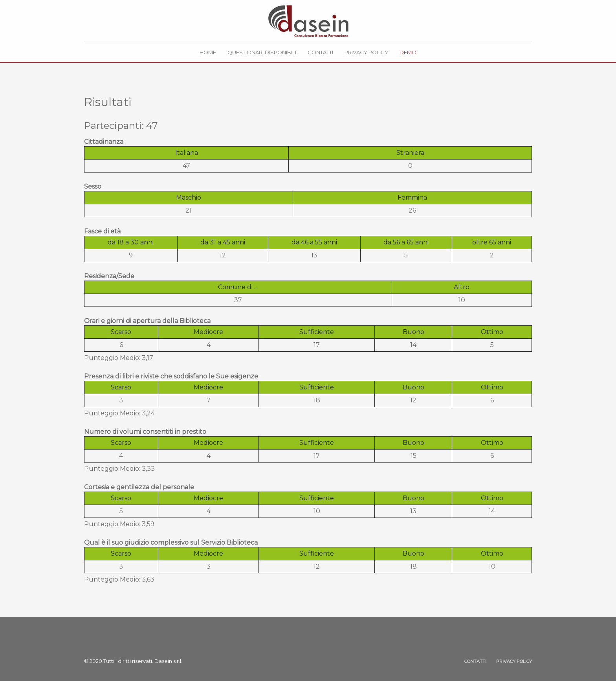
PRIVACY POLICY (514, 661)
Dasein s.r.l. (168, 661)
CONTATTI (475, 661)
